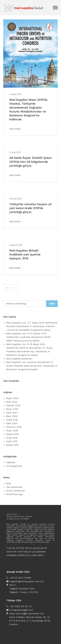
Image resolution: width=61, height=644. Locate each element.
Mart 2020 (12, 416)
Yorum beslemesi (15, 491)
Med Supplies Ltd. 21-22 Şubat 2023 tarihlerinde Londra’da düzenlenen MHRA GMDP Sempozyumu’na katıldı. (28, 337)
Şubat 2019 (12, 434)
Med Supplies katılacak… (20, 359)
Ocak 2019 (12, 438)
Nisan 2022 (12, 409)
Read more (15, 129)
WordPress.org (14, 494)
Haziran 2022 (13, 405)
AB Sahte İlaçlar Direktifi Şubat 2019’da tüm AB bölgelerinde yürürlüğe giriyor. (30, 162)
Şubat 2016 (12, 445)
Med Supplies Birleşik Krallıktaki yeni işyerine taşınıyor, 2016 (25, 254)
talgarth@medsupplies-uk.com (27, 581)
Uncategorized (14, 466)
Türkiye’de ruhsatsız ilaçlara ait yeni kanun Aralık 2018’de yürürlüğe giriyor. (30, 208)
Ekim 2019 (12, 423)
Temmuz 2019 (14, 427)
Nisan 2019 (12, 431)
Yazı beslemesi (14, 487)
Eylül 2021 (12, 413)
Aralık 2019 (12, 420)
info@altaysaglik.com (21, 610)
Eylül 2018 (12, 441)
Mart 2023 (12, 402)
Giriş (8, 483)
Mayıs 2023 (12, 398)
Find (52, 304)
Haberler (11, 462)
